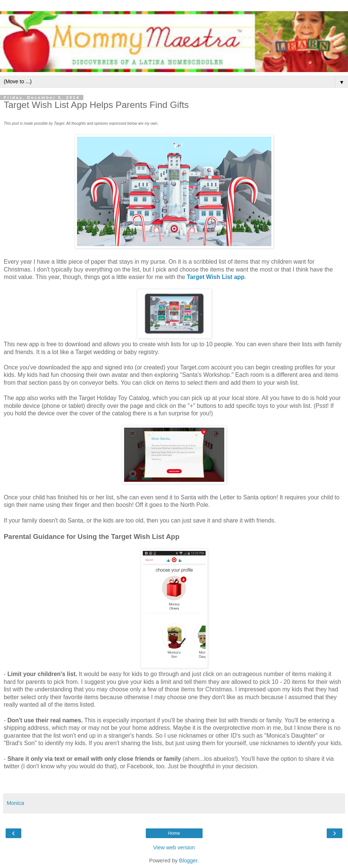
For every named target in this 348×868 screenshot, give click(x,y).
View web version (174, 847)
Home (174, 833)
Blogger (188, 861)
